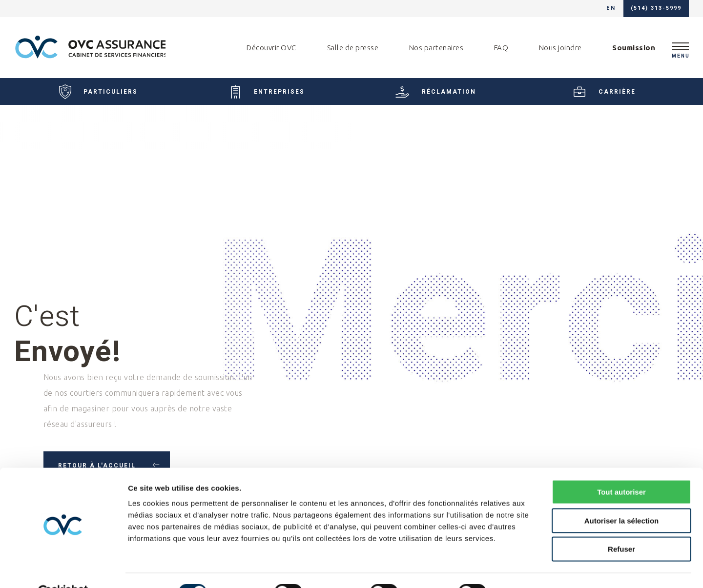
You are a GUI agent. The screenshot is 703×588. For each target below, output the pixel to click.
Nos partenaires (436, 48)
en (611, 9)
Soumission (634, 48)
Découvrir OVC (271, 48)
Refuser (621, 526)
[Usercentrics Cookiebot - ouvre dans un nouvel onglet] (63, 569)
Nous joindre (560, 48)
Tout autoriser (621, 469)
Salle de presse (353, 48)
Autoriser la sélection (622, 497)
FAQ (501, 48)
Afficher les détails (538, 569)
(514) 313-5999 (656, 9)
